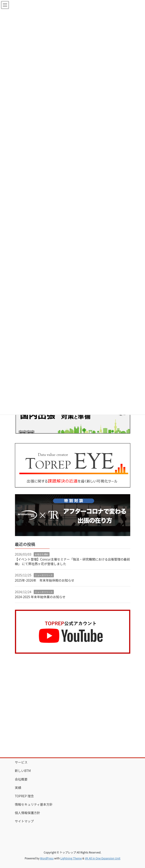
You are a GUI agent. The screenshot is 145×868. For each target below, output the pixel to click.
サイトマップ (24, 821)
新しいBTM (23, 771)
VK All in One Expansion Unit (103, 858)
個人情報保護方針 (28, 813)
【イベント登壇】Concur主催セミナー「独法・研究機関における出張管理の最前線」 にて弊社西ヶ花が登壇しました (72, 561)
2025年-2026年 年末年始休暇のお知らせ (45, 580)
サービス (21, 762)
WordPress (47, 858)
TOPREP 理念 (24, 796)
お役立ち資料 (42, 554)
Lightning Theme (71, 858)
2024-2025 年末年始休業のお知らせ (40, 597)
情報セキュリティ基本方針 (34, 804)
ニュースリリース (44, 575)
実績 (18, 788)
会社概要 (21, 779)
